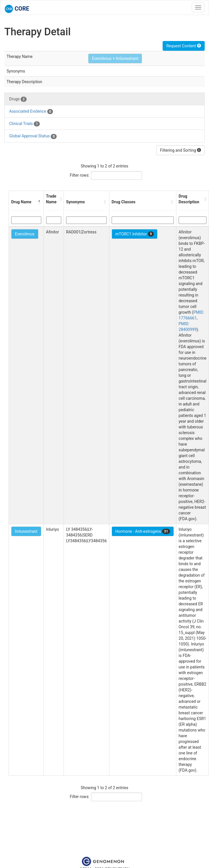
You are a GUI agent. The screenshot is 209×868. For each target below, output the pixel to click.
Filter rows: (80, 175)
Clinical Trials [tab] (24, 124)
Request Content (184, 46)
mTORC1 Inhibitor (135, 234)
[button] (40, 202)
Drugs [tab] (18, 99)
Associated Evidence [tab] (31, 112)
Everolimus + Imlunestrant (115, 58)
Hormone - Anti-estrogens (143, 531)
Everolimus (25, 234)
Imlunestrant (26, 531)
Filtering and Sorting (181, 150)
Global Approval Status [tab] (33, 136)
